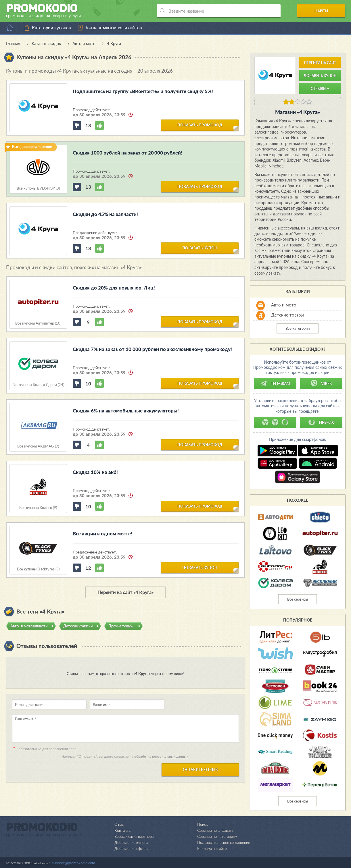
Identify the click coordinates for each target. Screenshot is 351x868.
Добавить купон (320, 76)
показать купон (200, 248)
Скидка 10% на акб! (95, 472)
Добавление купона (131, 842)
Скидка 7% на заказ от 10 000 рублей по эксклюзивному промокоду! (152, 349)
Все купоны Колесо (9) (38, 508)
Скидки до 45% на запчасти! (105, 214)
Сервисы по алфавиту (215, 830)
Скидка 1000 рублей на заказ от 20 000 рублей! (127, 153)
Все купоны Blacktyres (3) (38, 569)
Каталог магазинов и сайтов (114, 28)
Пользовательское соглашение (224, 842)
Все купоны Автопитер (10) (38, 323)
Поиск (203, 824)
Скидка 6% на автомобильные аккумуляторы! (126, 411)
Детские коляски (78, 626)
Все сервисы (298, 599)
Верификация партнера (134, 836)
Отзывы (320, 89)
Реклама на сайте (212, 848)
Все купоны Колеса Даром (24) (38, 385)
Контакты (123, 830)
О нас (119, 824)
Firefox (321, 422)
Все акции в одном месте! (102, 534)
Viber (321, 383)
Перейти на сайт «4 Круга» (125, 592)
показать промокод (200, 125)
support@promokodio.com (74, 863)
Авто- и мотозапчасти (29, 626)
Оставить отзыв (200, 769)
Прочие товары (121, 626)
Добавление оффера (132, 848)
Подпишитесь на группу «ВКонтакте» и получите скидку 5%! (143, 91)
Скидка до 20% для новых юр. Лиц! (114, 288)
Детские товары (287, 315)
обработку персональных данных (161, 756)
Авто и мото (284, 305)
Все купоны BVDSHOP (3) (38, 188)
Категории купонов (51, 28)
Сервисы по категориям (217, 836)
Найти (323, 11)
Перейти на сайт (320, 63)
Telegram (275, 383)
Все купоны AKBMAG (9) (38, 446)
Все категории (298, 328)
